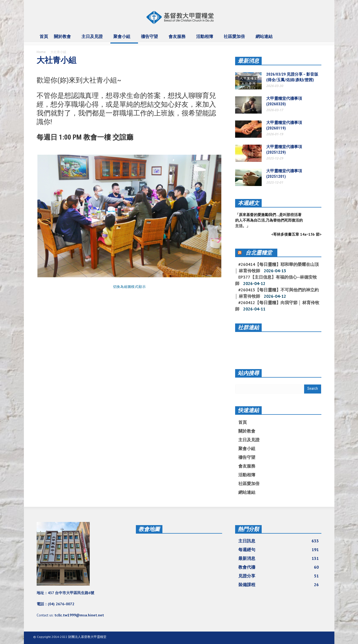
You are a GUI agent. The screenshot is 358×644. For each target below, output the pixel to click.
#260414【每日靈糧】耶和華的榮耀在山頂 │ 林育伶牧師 (277, 267)
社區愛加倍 (235, 39)
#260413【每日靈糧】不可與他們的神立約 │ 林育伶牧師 (277, 293)
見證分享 (279, 576)
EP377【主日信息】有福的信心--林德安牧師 (276, 280)
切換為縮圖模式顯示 (130, 287)
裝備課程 (279, 585)
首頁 (44, 36)
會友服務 (178, 39)
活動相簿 (205, 39)
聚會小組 (123, 39)
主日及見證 (93, 39)
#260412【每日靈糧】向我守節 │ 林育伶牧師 (277, 306)
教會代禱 (279, 567)
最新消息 (248, 61)
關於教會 (63, 39)
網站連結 (265, 39)
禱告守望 (150, 39)
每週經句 (279, 550)
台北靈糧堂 (259, 253)
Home (41, 52)
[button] (316, 36)
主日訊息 (279, 541)
